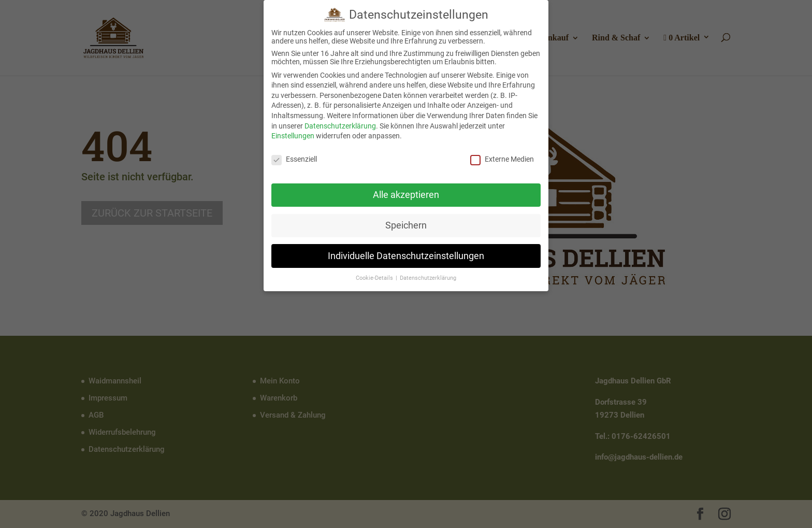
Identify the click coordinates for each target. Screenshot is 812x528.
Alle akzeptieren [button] (406, 192)
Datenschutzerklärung (340, 123)
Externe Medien (502, 157)
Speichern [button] (406, 223)
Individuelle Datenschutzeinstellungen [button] (406, 253)
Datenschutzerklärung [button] (428, 276)
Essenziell (294, 157)
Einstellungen (293, 134)
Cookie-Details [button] (375, 276)
